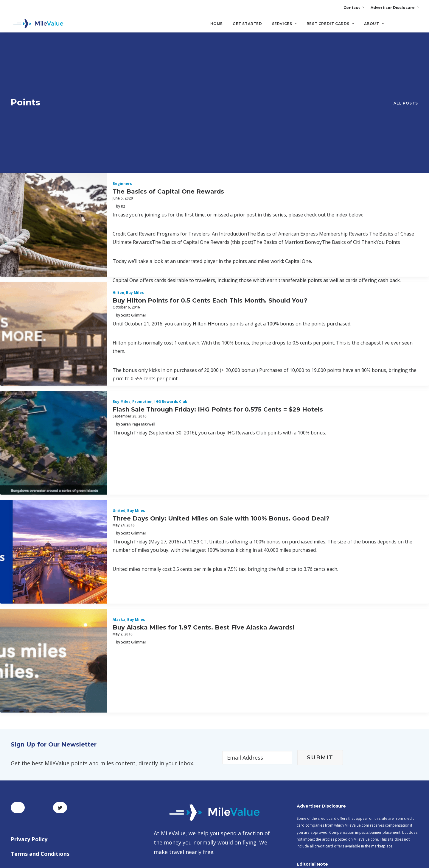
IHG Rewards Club (171, 293)
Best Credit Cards (330, 24)
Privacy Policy (29, 731)
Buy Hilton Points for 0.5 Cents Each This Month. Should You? (210, 192)
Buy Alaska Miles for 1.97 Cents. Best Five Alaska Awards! (203, 519)
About (374, 24)
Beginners (122, 75)
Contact (353, 8)
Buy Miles (135, 184)
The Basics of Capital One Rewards (168, 83)
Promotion (142, 293)
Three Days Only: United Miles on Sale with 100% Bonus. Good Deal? (221, 410)
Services (284, 24)
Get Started (247, 24)
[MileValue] (37, 24)
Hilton (118, 184)
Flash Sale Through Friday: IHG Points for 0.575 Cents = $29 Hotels (218, 301)
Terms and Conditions (40, 746)
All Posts (406, 50)
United (119, 402)
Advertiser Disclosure (394, 8)
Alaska (119, 511)
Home (217, 24)
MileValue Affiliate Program (323, 821)
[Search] (414, 27)
